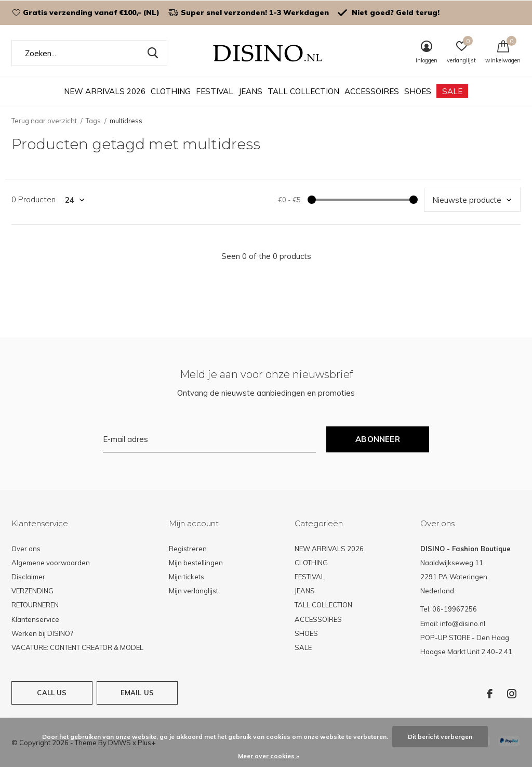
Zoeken (153, 53)
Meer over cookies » (269, 756)
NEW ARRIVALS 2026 (105, 91)
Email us (137, 693)
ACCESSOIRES (372, 91)
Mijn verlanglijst (194, 591)
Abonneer (378, 439)
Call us (52, 693)
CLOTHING (171, 91)
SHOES (418, 91)
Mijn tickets (187, 577)
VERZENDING (32, 591)
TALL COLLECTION (303, 91)
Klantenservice (35, 619)
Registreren (188, 549)
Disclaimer (28, 577)
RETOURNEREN (35, 605)
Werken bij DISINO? (42, 633)
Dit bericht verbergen (440, 737)
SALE (452, 91)
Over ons (26, 549)
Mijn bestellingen (196, 563)
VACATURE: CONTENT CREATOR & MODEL (77, 647)
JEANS (250, 91)
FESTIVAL (215, 91)
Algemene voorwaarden (51, 563)
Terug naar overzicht (44, 121)
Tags (93, 121)
